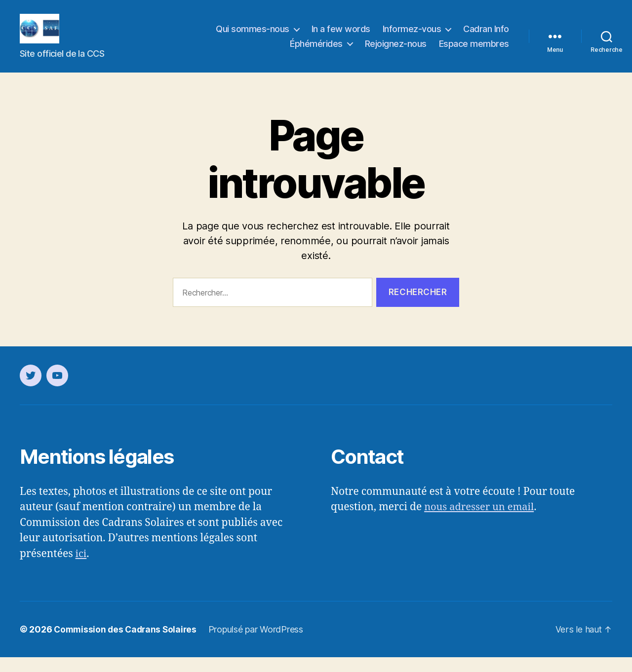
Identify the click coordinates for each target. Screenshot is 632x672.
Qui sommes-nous (253, 36)
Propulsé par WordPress (260, 644)
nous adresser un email (481, 522)
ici (81, 569)
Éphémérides (316, 51)
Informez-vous (412, 36)
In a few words (341, 36)
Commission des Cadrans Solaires (127, 644)
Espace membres (474, 51)
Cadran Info (486, 36)
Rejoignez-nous (396, 51)
